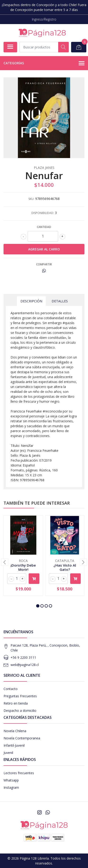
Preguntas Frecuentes (20, 696)
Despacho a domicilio (20, 711)
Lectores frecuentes (19, 773)
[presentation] (5, 562)
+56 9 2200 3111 (23, 657)
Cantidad (44, 227)
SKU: (31, 199)
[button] (38, 606)
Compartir (44, 264)
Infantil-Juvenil (14, 745)
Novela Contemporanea (22, 738)
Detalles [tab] (60, 301)
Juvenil (8, 753)
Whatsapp (11, 780)
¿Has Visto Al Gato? (65, 567)
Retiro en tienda (16, 703)
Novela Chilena (15, 731)
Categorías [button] (44, 63)
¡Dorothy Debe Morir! (23, 567)
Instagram (11, 787)
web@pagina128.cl (25, 665)
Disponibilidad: (43, 213)
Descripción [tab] (31, 301)
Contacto (11, 689)
